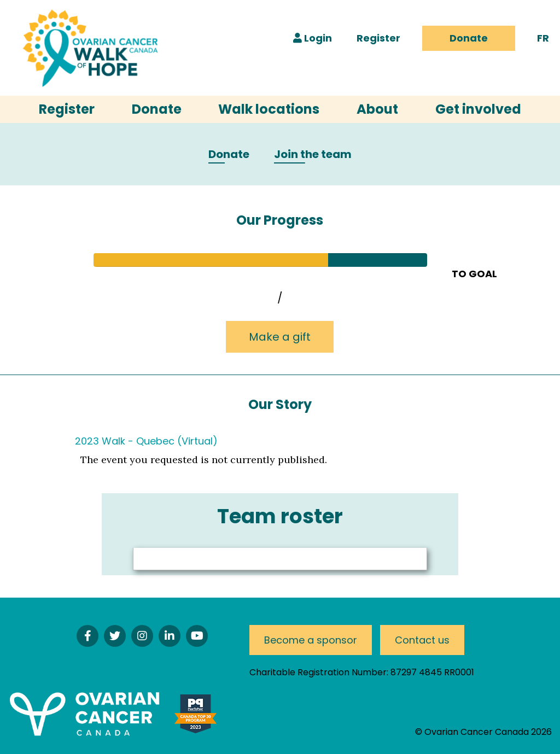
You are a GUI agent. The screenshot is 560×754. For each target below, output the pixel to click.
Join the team (313, 155)
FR (543, 38)
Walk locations (269, 109)
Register (378, 38)
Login (313, 38)
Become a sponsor (311, 640)
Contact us (422, 640)
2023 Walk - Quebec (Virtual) (146, 441)
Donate (469, 38)
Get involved (478, 109)
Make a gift (280, 337)
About (377, 109)
